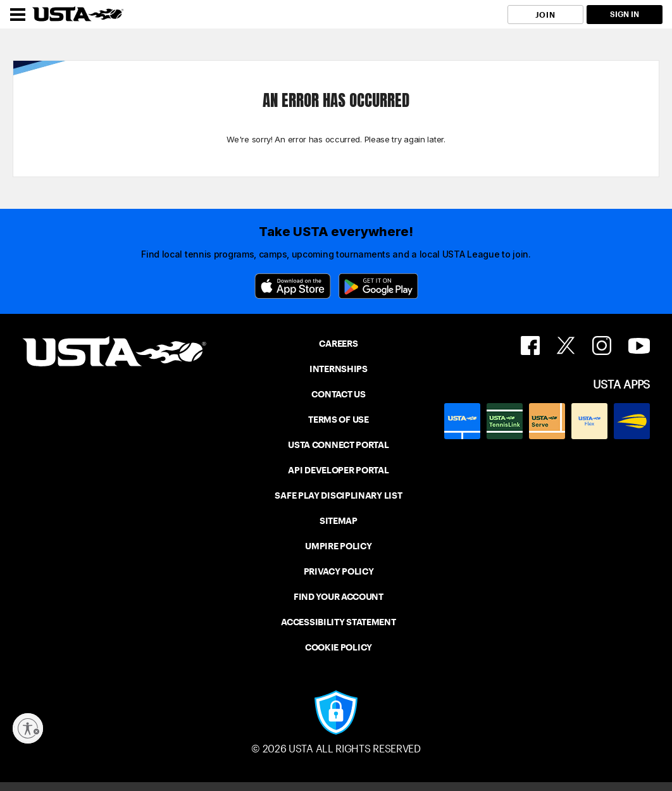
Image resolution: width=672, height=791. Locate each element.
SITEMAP (339, 521)
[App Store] (293, 286)
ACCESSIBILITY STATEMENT (338, 622)
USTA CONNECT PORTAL (338, 445)
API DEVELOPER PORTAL (338, 470)
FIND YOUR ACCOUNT (339, 597)
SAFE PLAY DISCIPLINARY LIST (338, 495)
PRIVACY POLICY (339, 571)
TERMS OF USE (338, 420)
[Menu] (18, 15)
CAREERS (338, 344)
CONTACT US (338, 394)
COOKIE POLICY (339, 647)
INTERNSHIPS (339, 369)
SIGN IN (625, 14)
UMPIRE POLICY (338, 546)
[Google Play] (378, 286)
